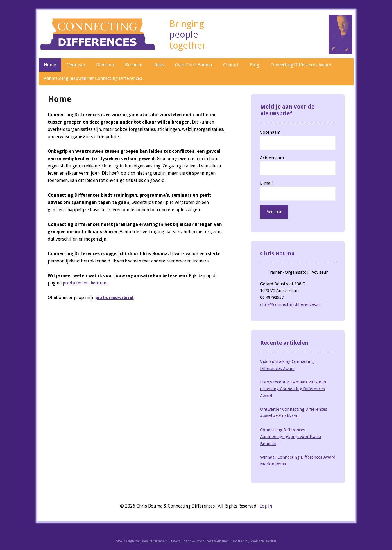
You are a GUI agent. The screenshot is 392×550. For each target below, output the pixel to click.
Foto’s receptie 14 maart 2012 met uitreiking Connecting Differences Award (293, 389)
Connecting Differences (98, 33)
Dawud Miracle (153, 541)
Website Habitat (264, 541)
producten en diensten (86, 283)
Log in (266, 506)
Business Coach (179, 541)
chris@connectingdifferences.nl (290, 304)
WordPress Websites (212, 541)
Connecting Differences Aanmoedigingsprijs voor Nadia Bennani (291, 437)
